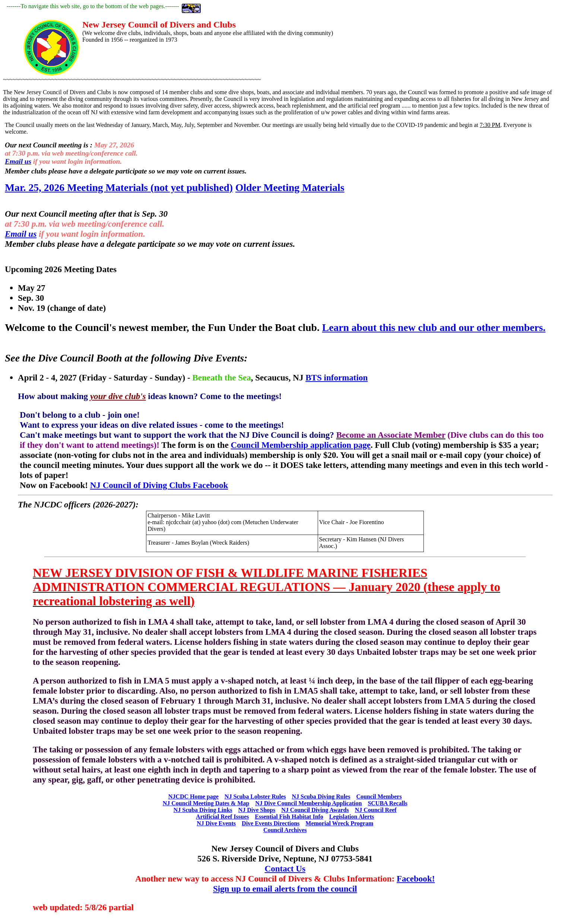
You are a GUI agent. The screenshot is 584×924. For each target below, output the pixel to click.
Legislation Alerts (352, 817)
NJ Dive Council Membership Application (308, 803)
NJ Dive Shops (257, 810)
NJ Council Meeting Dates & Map (206, 803)
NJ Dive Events (216, 823)
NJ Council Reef (376, 810)
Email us (18, 161)
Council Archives (285, 830)
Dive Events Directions (271, 823)
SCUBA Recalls (387, 803)
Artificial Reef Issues (222, 817)
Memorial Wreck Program (339, 823)
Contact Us (285, 869)
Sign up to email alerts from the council (285, 889)
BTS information (337, 377)
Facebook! (416, 879)
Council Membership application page (301, 445)
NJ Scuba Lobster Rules (255, 796)
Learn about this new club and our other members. (434, 327)
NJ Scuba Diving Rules (321, 796)
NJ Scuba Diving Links (203, 810)
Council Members (379, 796)
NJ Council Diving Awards (315, 810)
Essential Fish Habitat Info (289, 817)
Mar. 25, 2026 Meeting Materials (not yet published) (119, 187)
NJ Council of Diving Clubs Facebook (159, 485)
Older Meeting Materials (290, 187)
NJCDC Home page (193, 796)
